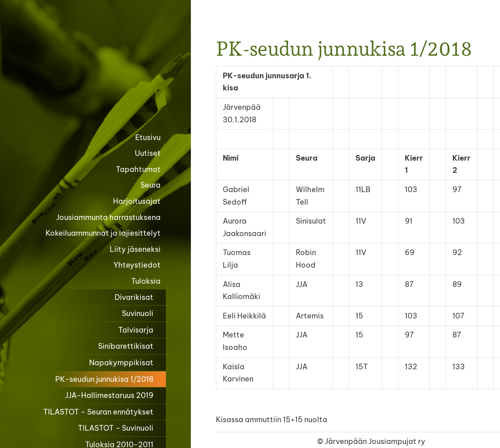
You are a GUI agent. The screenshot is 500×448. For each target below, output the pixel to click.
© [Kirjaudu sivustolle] (321, 441)
